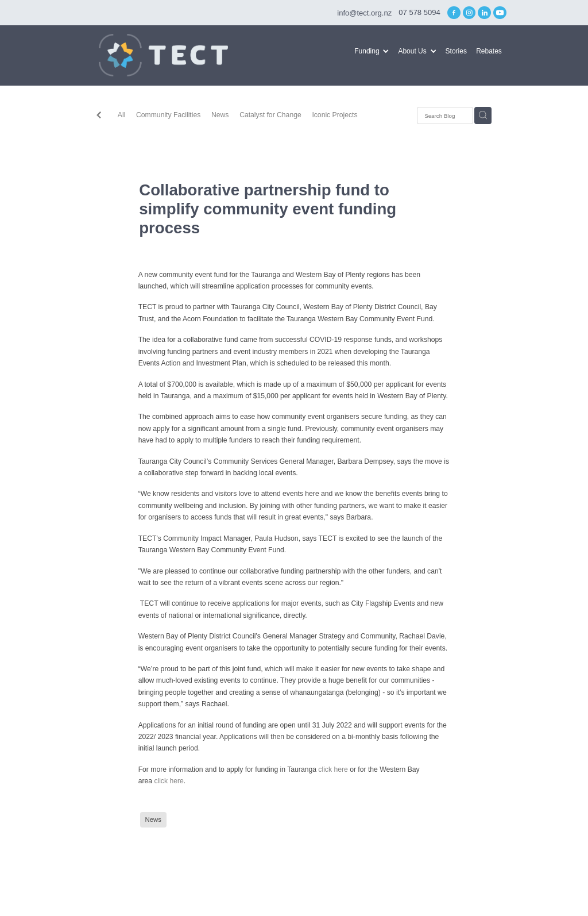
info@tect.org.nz (364, 12)
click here (333, 769)
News (220, 115)
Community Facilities (168, 115)
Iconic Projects (334, 115)
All (122, 115)
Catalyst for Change (270, 115)
